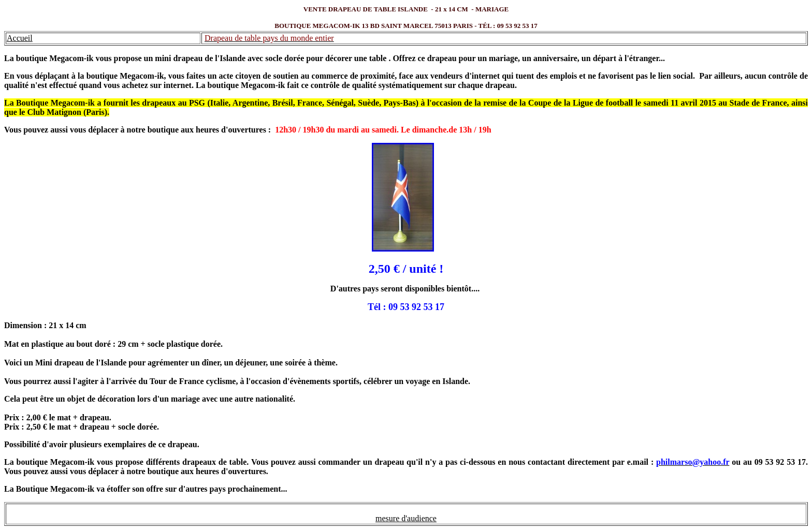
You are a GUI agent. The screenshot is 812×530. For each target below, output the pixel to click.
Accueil (20, 38)
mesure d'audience (406, 518)
